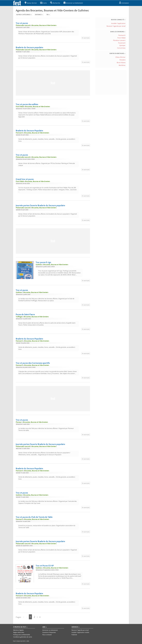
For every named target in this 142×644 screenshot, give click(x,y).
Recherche (55, 3)
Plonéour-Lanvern (119, 40)
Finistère (122, 60)
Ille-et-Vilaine (121, 63)
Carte (43, 3)
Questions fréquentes (49, 632)
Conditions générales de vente (23, 637)
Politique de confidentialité (22, 635)
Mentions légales (18, 630)
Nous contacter (47, 635)
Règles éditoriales (19, 632)
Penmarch (122, 35)
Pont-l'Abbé (121, 38)
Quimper (122, 45)
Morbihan (122, 65)
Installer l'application (118, 23)
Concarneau (121, 48)
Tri (48, 15)
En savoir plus (86, 38)
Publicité (74, 635)
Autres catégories (24, 15)
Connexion (124, 3)
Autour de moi (31, 3)
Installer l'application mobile (80, 632)
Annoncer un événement (73, 3)
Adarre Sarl (20, 641)
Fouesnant (122, 43)
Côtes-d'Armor (120, 57)
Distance (39, 15)
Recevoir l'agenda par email (116, 26)
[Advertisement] (53, 83)
